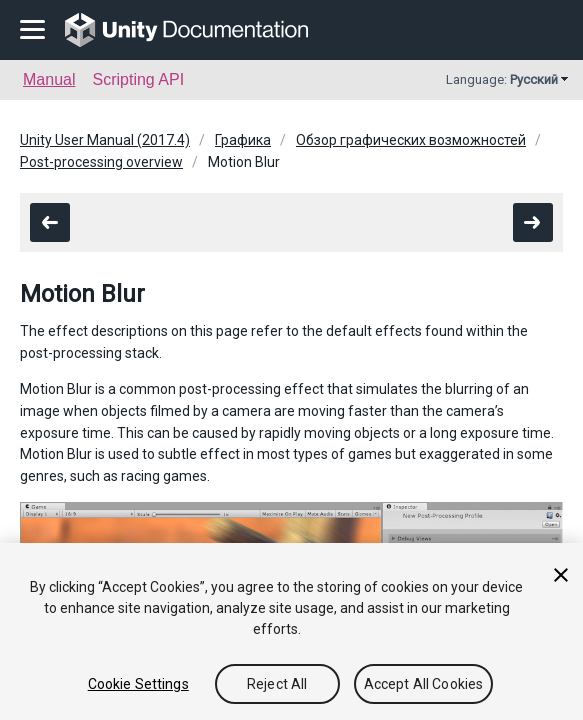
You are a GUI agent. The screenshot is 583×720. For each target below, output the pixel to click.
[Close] (561, 575)
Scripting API (138, 79)
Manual (49, 79)
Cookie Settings (138, 684)
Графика (243, 140)
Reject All (277, 684)
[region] (291, 631)
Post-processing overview (101, 162)
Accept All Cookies (424, 684)
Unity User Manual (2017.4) (105, 140)
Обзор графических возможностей (411, 140)
